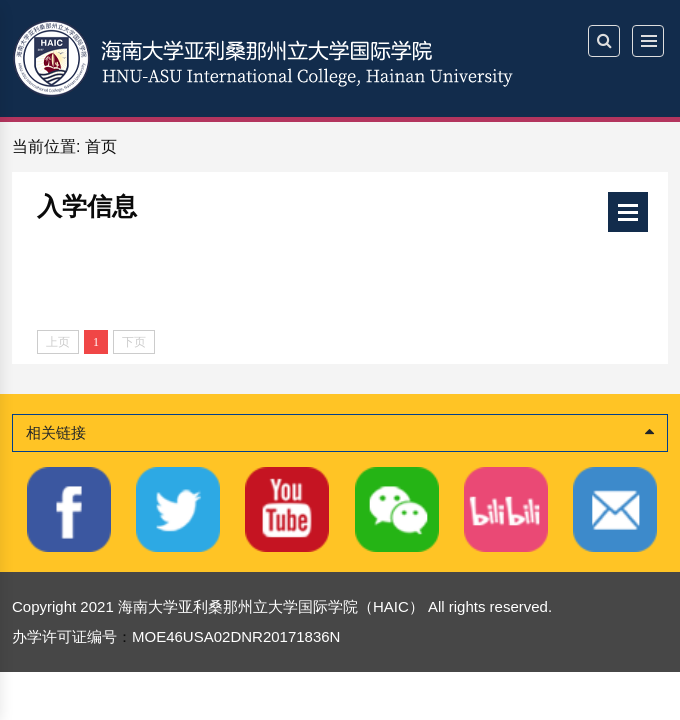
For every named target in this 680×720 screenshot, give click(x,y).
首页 (101, 146)
